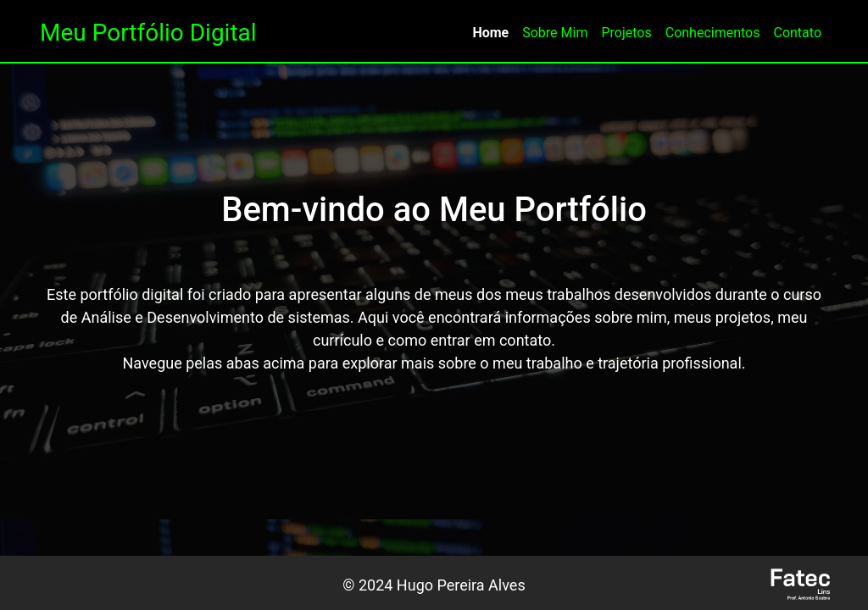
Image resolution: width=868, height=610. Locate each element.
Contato (797, 33)
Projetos (626, 33)
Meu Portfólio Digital (148, 33)
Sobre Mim (555, 33)
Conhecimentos (713, 33)
